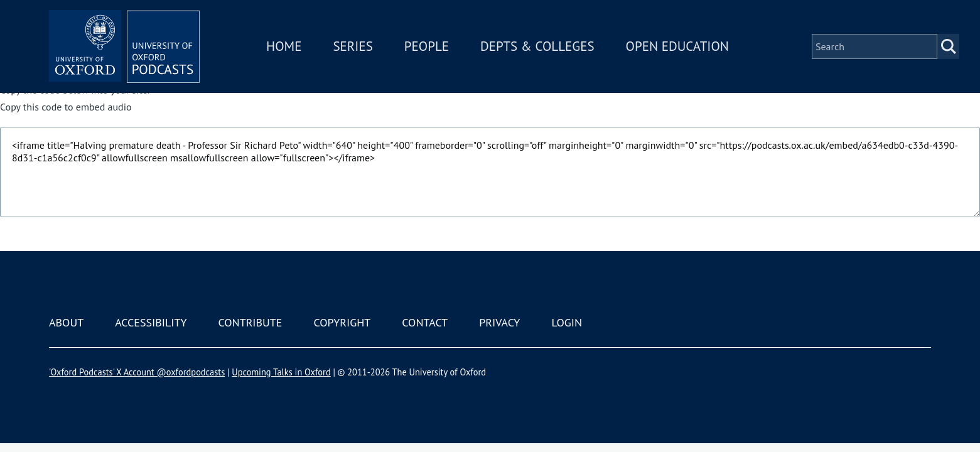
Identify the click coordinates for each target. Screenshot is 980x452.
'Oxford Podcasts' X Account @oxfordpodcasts (137, 372)
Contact (425, 322)
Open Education (677, 46)
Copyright (342, 322)
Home (284, 46)
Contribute (250, 322)
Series (353, 46)
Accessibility (151, 322)
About (66, 322)
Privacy (499, 322)
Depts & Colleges (537, 46)
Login (567, 322)
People (427, 46)
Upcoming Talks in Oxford (281, 372)
